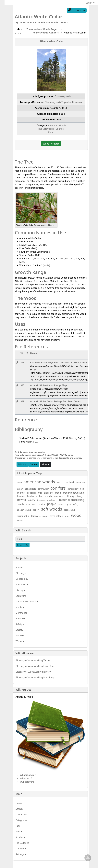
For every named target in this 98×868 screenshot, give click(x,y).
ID (22, 353)
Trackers (21, 849)
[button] (71, 10)
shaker (20, 510)
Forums (20, 567)
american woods (36, 22)
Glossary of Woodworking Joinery (33, 672)
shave (28, 510)
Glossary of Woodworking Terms (33, 660)
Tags (18, 826)
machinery (52, 500)
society (36, 510)
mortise (42, 504)
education (32, 493)
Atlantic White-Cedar (39, 16)
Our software (27, 782)
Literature (22, 596)
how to (22, 500)
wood (23, 22)
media (21, 504)
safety (76, 504)
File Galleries (23, 843)
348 (22, 401)
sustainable (23, 516)
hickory (71, 496)
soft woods (52, 22)
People (20, 619)
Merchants (22, 613)
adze (19, 483)
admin (41, 452)
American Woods (57, 125)
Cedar (51, 132)
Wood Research (51, 144)
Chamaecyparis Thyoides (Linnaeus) (64, 102)
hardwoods (59, 496)
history (79, 496)
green (58, 493)
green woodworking (73, 493)
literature (41, 500)
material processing (72, 500)
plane (60, 504)
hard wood (32, 496)
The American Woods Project (43, 29)
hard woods (46, 496)
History (22, 464)
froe (40, 493)
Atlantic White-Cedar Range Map (49, 385)
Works (20, 641)
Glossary (21, 573)
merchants (31, 504)
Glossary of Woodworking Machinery (35, 677)
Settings (21, 854)
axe (58, 483)
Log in (89, 3)
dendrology (73, 489)
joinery (31, 500)
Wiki (19, 832)
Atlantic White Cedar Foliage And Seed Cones (55, 401)
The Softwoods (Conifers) (45, 33)
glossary (49, 493)
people (52, 504)
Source (34, 464)
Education (22, 584)
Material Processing (27, 602)
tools (67, 516)
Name (34, 353)
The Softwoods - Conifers (51, 129)
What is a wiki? (28, 775)
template (36, 516)
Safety (20, 624)
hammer (21, 496)
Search (19, 809)
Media (20, 607)
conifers (63, 22)
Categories (21, 820)
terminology (56, 516)
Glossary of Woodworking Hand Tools (35, 666)
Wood (20, 636)
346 (22, 363)
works (20, 520)
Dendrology (23, 579)
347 (22, 385)
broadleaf (68, 482)
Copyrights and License (70, 458)
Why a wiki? (26, 778)
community (43, 489)
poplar (68, 504)
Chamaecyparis (63, 96)
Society (20, 630)
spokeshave (69, 510)
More (45, 464)
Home (19, 803)
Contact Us (21, 815)
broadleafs (30, 489)
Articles (20, 837)
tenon (45, 516)
